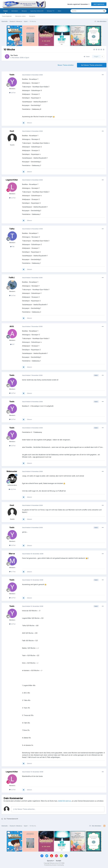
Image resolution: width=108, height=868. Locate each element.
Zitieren (29, 123)
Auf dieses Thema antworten (92, 65)
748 (12, 247)
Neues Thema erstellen (66, 65)
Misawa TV (51, 11)
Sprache (51, 861)
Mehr (60, 11)
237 (12, 344)
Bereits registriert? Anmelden (78, 4)
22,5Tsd (12, 489)
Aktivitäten (15, 11)
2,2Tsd (12, 198)
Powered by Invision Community (54, 865)
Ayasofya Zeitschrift (37, 11)
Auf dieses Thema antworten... (24, 809)
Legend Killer (12, 180)
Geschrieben (32, 75)
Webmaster (12, 471)
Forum (6, 12)
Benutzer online (20, 16)
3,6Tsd (12, 93)
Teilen (87, 56)
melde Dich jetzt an (64, 801)
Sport (27, 58)
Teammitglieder (7, 16)
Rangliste (32, 16)
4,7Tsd (12, 572)
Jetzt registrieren (99, 4)
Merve (12, 554)
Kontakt (59, 861)
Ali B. (12, 326)
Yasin (16, 55)
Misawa (24, 11)
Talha (12, 229)
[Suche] (80, 11)
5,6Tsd (12, 295)
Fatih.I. (12, 278)
